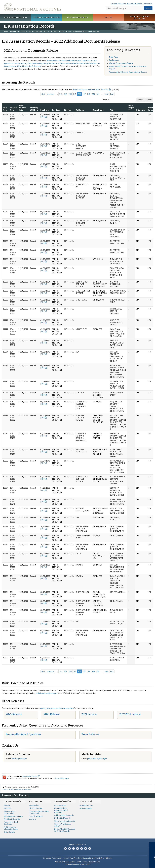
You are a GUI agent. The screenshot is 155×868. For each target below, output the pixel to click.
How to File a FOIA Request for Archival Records (64, 830)
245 (75, 94)
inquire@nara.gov (19, 758)
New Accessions (86, 808)
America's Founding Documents (140, 17)
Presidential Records (12, 819)
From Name (98, 110)
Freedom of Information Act (85, 858)
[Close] (152, 845)
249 (93, 94)
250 (98, 94)
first (43, 94)
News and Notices (86, 805)
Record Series (151, 109)
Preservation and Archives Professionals (39, 812)
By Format (8, 808)
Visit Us (109, 17)
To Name (80, 110)
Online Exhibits (9, 832)
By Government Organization (10, 812)
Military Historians (36, 808)
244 (70, 94)
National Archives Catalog (13, 816)
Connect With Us (78, 844)
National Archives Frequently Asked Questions (61, 810)
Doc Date (45, 110)
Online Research (12, 801)
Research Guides (63, 801)
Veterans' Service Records (46, 17)
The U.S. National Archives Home (32, 7)
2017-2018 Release (130, 714)
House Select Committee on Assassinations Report (128, 67)
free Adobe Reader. (31, 776)
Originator (141, 110)
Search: (106, 99)
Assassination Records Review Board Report (128, 72)
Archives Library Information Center (11, 828)
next (107, 94)
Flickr (90, 848)
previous (50, 94)
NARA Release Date (22, 108)
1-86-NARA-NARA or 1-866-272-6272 (78, 864)
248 (89, 94)
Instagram (73, 848)
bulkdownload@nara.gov (47, 693)
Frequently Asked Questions (24, 734)
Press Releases (90, 734)
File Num (68, 110)
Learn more (133, 863)
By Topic (7, 805)
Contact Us (148, 4)
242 (61, 94)
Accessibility (57, 858)
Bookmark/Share (134, 4)
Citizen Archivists (119, 4)
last (112, 94)
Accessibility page (62, 778)
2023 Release (52, 714)
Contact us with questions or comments (17, 789)
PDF (43, 117)
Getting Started (60, 805)
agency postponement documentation (57, 708)
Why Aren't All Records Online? (63, 825)
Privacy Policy (68, 858)
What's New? (86, 801)
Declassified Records (62, 818)
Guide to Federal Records (64, 815)
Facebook (65, 848)
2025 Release (14, 714)
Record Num (13, 109)
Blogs (86, 848)
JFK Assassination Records (39, 31)
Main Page (113, 57)
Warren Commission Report (121, 63)
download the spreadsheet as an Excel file (91, 89)
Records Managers (36, 816)
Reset (149, 100)
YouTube (82, 848)
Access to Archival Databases (11, 823)
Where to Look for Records (65, 821)
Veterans (32, 819)
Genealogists (34, 805)
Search (148, 8)
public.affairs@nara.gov (97, 758)
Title (112, 110)
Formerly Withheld (34, 109)
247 (84, 94)
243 (65, 94)
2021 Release (89, 714)
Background (114, 60)
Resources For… (37, 801)
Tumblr (77, 848)
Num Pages (131, 107)
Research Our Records (15, 17)
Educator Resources (77, 17)
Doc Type (56, 110)
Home (6, 31)
